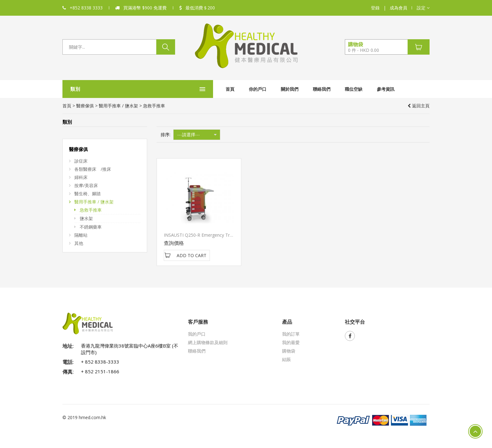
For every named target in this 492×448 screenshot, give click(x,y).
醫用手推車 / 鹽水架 (118, 106)
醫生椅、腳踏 (88, 194)
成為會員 (398, 8)
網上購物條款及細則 (208, 342)
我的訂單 (291, 334)
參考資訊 (339, 89)
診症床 (81, 161)
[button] (423, 8)
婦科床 (81, 177)
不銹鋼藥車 (91, 227)
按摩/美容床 (86, 185)
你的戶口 (211, 89)
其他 (79, 243)
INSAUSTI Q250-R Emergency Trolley (201, 235)
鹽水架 (86, 218)
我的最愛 (291, 342)
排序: (166, 135)
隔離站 (81, 235)
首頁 (183, 89)
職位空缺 (307, 89)
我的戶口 (197, 334)
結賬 (286, 359)
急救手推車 (91, 210)
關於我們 (243, 89)
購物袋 (289, 351)
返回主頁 (419, 106)
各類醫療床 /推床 (93, 169)
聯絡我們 (275, 89)
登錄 (375, 8)
